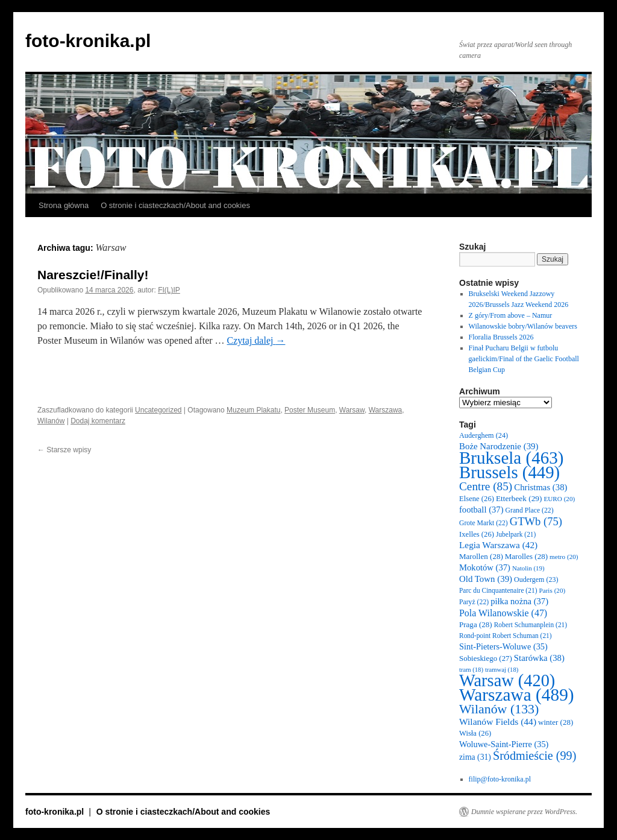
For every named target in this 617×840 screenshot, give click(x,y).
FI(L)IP (169, 290)
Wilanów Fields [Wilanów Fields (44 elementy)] (498, 722)
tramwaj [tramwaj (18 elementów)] (502, 670)
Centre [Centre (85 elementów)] (486, 486)
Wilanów (51, 421)
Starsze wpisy (64, 450)
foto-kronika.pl (88, 41)
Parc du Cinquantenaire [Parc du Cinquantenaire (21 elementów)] (498, 590)
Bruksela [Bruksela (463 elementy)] (511, 458)
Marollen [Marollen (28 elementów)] (481, 556)
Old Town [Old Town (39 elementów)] (486, 579)
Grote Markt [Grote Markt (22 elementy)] (484, 523)
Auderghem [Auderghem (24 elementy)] (484, 435)
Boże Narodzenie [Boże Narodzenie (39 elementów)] (499, 446)
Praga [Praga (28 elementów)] (476, 624)
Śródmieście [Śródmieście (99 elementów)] (534, 756)
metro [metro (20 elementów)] (564, 557)
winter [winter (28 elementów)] (556, 722)
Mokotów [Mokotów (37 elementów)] (485, 567)
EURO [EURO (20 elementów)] (559, 499)
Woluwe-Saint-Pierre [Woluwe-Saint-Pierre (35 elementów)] (504, 744)
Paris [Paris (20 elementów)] (552, 590)
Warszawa (386, 410)
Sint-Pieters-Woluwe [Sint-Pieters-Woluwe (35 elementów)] (503, 646)
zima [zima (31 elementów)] (475, 757)
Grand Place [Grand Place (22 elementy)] (530, 510)
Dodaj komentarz (98, 421)
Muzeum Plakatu (253, 410)
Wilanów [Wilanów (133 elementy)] (499, 709)
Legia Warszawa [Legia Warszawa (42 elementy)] (498, 545)
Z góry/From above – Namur (511, 315)
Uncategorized (158, 410)
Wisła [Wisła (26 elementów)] (475, 733)
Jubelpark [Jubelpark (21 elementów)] (516, 534)
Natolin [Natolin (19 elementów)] (528, 568)
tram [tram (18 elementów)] (471, 670)
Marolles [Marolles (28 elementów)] (526, 556)
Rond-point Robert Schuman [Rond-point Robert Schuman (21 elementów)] (506, 636)
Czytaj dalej (256, 340)
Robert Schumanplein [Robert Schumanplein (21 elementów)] (531, 625)
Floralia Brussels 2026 (501, 337)
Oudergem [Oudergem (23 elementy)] (536, 579)
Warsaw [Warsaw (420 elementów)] (507, 681)
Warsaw (352, 410)
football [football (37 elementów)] (481, 510)
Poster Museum (310, 410)
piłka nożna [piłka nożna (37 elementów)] (519, 601)
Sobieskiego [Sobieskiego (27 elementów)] (486, 658)
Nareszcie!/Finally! (93, 275)
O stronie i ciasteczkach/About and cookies (175, 205)
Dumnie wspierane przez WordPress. (524, 812)
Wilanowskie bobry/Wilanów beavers (523, 326)
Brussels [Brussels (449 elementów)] (509, 472)
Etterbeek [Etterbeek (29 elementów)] (519, 498)
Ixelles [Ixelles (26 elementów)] (477, 534)
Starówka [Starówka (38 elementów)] (539, 658)
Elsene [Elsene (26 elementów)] (477, 499)
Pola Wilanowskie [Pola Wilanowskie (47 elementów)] (503, 613)
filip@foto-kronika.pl (500, 779)
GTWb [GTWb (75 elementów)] (536, 521)
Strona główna (64, 205)
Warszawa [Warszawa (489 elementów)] (517, 695)
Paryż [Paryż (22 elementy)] (474, 602)
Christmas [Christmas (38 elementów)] (540, 487)
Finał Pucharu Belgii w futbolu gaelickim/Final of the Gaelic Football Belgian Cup (524, 359)
